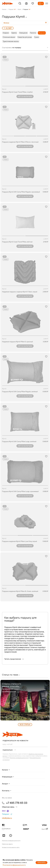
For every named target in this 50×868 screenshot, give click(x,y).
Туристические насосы (11, 41)
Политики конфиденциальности (19, 758)
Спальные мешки (9, 37)
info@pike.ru (7, 818)
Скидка (6, 60)
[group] (25, 700)
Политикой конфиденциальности (14, 865)
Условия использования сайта (11, 848)
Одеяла (14, 33)
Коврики (6, 33)
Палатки (33, 33)
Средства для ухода (25, 37)
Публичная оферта (7, 844)
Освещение (23, 33)
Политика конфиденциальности (11, 841)
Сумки (37, 37)
